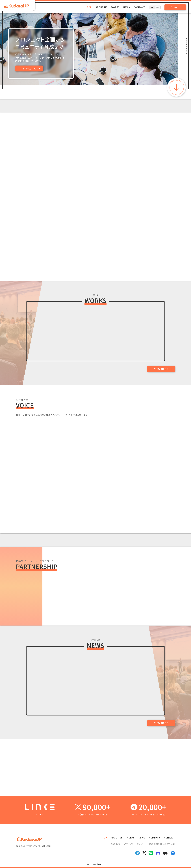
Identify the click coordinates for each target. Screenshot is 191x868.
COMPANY (139, 7)
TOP (89, 7)
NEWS (127, 7)
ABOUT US (101, 7)
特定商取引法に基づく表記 (162, 844)
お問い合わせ (175, 7)
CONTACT (170, 838)
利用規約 (116, 844)
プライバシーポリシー (134, 844)
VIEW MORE (161, 369)
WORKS (115, 7)
